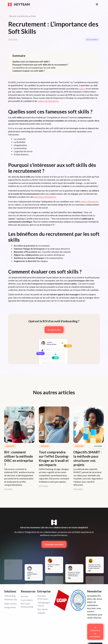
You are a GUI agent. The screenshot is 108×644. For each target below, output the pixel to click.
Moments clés (11, 599)
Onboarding (10, 596)
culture (82, 88)
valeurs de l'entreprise (48, 101)
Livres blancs (27, 600)
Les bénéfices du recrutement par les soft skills (34, 68)
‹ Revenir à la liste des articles (22, 16)
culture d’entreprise (89, 201)
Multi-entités (10, 604)
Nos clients (43, 609)
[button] (97, 4)
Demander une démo (54, 544)
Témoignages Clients (44, 604)
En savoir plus (54, 330)
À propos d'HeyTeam (43, 597)
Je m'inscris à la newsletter (95, 632)
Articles (24, 596)
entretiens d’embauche (45, 197)
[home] (49, 4)
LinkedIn (41, 613)
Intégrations (10, 607)
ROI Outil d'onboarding (27, 605)
